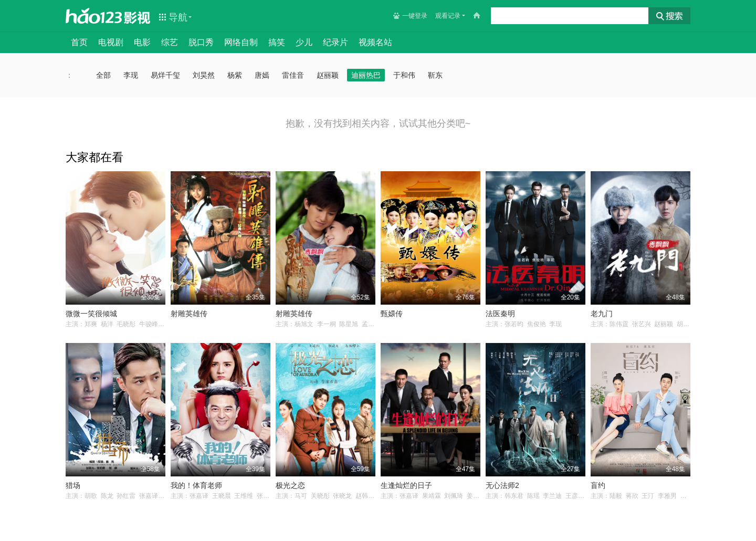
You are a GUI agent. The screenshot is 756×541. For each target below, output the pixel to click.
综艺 (170, 42)
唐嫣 (262, 75)
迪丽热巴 (366, 75)
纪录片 (335, 42)
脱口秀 (201, 42)
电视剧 (111, 42)
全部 (103, 75)
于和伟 (404, 75)
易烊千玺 (165, 75)
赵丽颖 (328, 75)
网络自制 (241, 42)
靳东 (435, 75)
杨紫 (235, 75)
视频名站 (375, 42)
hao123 (94, 16)
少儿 (304, 42)
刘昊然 (204, 75)
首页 (79, 42)
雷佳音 (293, 75)
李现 (131, 75)
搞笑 (277, 42)
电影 (142, 42)
